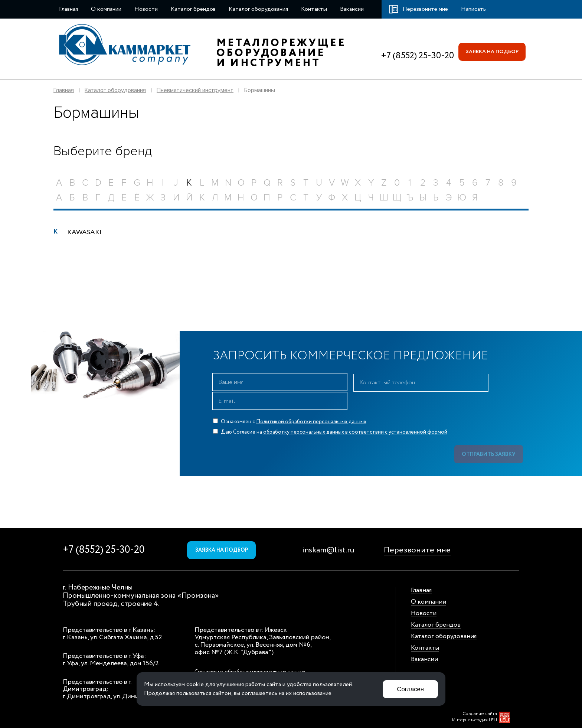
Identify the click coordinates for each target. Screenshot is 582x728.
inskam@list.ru (328, 532)
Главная (68, 9)
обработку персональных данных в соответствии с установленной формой (355, 413)
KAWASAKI (84, 232)
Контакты (314, 9)
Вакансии (352, 9)
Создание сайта (480, 696)
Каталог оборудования (258, 9)
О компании (106, 9)
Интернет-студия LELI (475, 702)
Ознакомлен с (290, 403)
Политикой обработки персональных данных (311, 403)
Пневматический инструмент (195, 90)
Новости (146, 9)
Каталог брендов (193, 9)
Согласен (410, 689)
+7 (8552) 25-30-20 (417, 56)
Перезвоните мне (417, 532)
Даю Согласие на (330, 413)
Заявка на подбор (492, 52)
